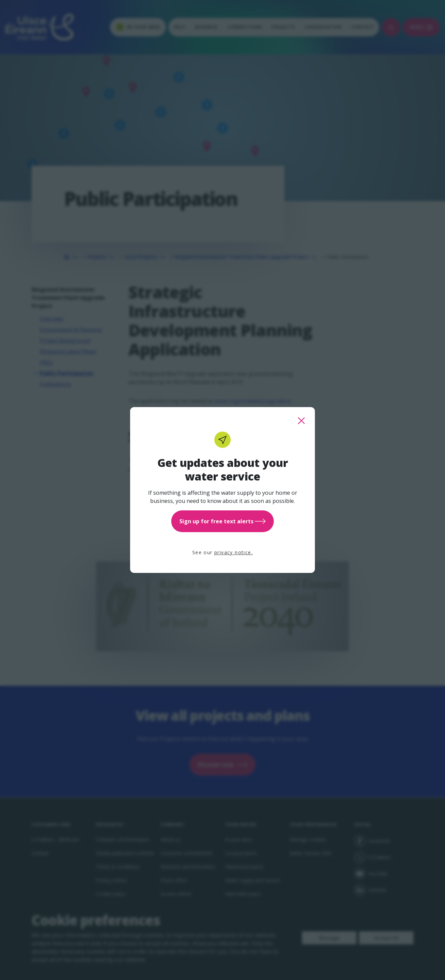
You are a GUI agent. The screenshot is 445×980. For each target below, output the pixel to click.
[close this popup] (301, 421)
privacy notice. (234, 552)
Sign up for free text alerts (222, 521)
